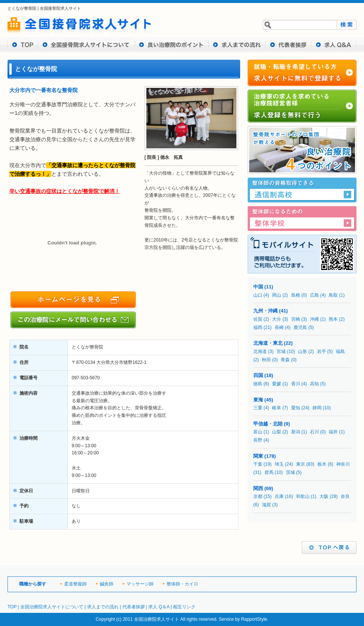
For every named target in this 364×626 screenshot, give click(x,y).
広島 (314, 295)
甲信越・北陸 (268, 424)
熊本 (333, 319)
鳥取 (333, 295)
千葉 (258, 464)
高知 (314, 384)
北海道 (260, 351)
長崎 (279, 327)
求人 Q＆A (159, 607)
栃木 (322, 464)
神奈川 (343, 464)
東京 (301, 464)
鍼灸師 (107, 584)
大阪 (324, 496)
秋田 (266, 360)
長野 (258, 440)
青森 (285, 360)
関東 (258, 456)
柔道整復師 (75, 584)
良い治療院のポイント (172, 45)
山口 (258, 295)
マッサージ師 (140, 584)
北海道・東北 (268, 343)
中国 (258, 287)
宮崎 (296, 319)
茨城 (290, 472)
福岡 (258, 327)
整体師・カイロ (182, 584)
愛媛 (277, 384)
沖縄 (314, 319)
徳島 (258, 384)
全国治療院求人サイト (156, 619)
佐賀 (258, 319)
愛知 (296, 408)
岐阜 (277, 408)
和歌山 (303, 496)
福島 (340, 351)
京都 (258, 496)
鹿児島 (300, 327)
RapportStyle (254, 619)
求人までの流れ (237, 45)
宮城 (281, 351)
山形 (302, 351)
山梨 (277, 432)
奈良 (345, 496)
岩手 (322, 351)
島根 (296, 295)
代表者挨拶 (289, 45)
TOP (23, 45)
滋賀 (266, 505)
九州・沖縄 (265, 311)
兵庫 (279, 496)
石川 (314, 432)
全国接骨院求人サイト (60, 8)
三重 (258, 408)
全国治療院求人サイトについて (52, 607)
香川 (296, 384)
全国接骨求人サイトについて (87, 45)
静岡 (317, 408)
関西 (258, 488)
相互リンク (184, 607)
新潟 (296, 432)
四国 (258, 375)
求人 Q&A (334, 45)
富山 (258, 432)
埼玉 (279, 464)
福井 (333, 432)
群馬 (269, 472)
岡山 (277, 295)
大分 (277, 319)
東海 (258, 400)
